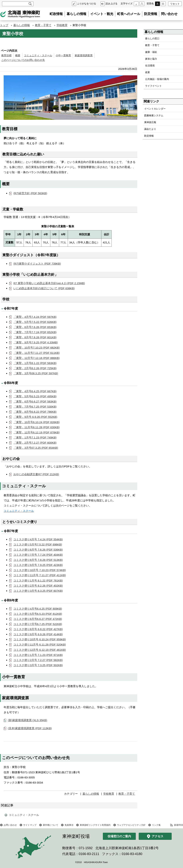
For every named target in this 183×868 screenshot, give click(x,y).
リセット (175, 4)
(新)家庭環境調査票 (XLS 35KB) (28, 720)
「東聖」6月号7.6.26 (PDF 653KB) (35, 327)
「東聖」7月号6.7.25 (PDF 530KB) (35, 407)
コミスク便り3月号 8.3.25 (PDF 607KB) (38, 591)
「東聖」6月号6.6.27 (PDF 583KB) (35, 401)
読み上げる (112, 4)
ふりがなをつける (87, 4)
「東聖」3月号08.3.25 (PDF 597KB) (36, 373)
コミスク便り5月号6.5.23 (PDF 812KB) (38, 614)
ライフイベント (153, 86)
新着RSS (179, 825)
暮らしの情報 (76, 14)
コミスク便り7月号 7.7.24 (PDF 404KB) (38, 555)
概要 (18, 55)
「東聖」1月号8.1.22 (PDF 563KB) (35, 363)
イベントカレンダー (155, 109)
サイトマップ (30, 825)
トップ (4, 25)
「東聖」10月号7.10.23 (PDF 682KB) (36, 348)
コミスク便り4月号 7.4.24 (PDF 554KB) (38, 539)
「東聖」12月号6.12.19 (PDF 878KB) (36, 432)
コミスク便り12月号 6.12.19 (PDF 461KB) (40, 650)
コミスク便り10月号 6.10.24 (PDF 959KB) (40, 639)
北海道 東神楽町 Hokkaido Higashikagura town (20, 14)
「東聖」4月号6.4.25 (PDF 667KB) (35, 391)
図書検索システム (154, 115)
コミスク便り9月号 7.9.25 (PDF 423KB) (38, 565)
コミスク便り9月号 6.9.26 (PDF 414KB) (38, 634)
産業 (147, 72)
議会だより (150, 129)
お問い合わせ (10, 825)
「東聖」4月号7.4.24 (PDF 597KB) (35, 317)
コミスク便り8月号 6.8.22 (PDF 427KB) (38, 629)
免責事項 (69, 825)
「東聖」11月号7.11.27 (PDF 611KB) (36, 353)
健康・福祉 (151, 52)
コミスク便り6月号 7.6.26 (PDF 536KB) (38, 550)
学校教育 (62, 25)
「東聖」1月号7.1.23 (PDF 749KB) (35, 437)
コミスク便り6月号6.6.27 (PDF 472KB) (38, 619)
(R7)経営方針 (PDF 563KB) (30, 193)
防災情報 (151, 14)
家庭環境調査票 (84, 55)
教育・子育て (43, 25)
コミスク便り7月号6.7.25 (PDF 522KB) (38, 624)
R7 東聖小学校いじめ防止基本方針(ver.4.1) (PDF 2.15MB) (49, 283)
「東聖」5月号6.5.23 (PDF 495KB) (35, 396)
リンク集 (156, 825)
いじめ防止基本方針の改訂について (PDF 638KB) (44, 288)
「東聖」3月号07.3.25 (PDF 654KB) (36, 448)
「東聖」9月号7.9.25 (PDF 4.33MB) (36, 342)
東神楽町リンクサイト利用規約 (95, 825)
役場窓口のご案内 (119, 836)
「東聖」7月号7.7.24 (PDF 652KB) (35, 332)
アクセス (158, 836)
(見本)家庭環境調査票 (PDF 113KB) (30, 728)
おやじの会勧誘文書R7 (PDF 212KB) (36, 474)
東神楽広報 (150, 122)
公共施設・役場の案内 (157, 79)
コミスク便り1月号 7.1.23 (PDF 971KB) (38, 655)
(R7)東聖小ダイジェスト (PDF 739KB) (37, 264)
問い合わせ (169, 14)
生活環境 (150, 66)
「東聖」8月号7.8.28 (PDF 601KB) (35, 337)
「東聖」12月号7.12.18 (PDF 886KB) (36, 358)
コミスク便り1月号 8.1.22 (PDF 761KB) (38, 580)
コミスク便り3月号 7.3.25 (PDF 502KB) (38, 665)
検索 (30, 4)
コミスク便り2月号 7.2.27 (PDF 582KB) (38, 660)
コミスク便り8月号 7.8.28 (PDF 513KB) (38, 560)
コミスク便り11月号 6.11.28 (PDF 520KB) (40, 644)
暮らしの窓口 (152, 38)
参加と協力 (151, 59)
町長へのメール (129, 14)
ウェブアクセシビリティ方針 (131, 825)
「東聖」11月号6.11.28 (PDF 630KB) (36, 427)
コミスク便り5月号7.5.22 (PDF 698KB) (38, 544)
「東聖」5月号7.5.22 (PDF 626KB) (35, 322)
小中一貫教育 (63, 55)
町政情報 (56, 14)
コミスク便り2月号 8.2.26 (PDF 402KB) (38, 586)
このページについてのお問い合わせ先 (23, 60)
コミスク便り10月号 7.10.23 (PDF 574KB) (40, 570)
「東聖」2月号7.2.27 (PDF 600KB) (35, 443)
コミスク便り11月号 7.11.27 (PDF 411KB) (40, 575)
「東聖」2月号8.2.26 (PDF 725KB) (35, 368)
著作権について (51, 825)
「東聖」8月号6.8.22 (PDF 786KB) (35, 412)
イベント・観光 (102, 14)
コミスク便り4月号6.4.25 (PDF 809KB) (38, 609)
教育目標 (6, 55)
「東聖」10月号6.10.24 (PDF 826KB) (36, 422)
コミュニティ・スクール (38, 55)
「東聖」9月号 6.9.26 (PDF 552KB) (35, 417)
